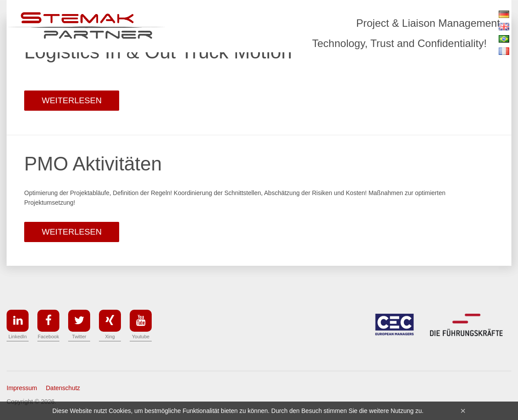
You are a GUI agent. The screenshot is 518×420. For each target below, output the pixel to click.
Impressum (22, 388)
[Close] (463, 411)
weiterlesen (72, 100)
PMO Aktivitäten (93, 164)
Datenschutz (63, 388)
